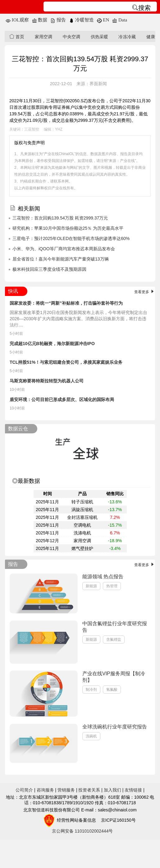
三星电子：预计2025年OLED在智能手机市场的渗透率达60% (71, 238)
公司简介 (24, 790)
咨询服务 (45, 790)
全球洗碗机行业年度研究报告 (115, 727)
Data (120, 20)
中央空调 (71, 37)
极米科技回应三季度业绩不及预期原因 (49, 269)
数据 (40, 20)
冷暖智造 (81, 20)
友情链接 (133, 790)
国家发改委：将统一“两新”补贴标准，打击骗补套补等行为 (66, 303)
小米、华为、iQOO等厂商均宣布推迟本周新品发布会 (64, 249)
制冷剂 (91, 690)
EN (103, 20)
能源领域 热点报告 (103, 577)
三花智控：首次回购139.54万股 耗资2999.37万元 (60, 218)
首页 (17, 37)
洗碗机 (91, 736)
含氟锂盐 (114, 639)
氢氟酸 (112, 690)
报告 (58, 20)
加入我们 (112, 790)
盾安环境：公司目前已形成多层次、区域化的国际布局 (62, 399)
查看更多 (145, 292)
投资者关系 (89, 790)
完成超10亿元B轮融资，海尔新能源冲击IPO (52, 344)
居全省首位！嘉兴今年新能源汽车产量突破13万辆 (61, 259)
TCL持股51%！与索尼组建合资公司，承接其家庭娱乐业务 (66, 362)
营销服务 (66, 790)
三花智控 (32, 129)
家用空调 (43, 37)
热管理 (112, 586)
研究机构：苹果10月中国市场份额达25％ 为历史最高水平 (68, 228)
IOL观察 (17, 20)
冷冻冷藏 (127, 37)
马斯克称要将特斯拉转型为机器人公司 (47, 381)
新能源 (91, 586)
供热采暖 (99, 37)
